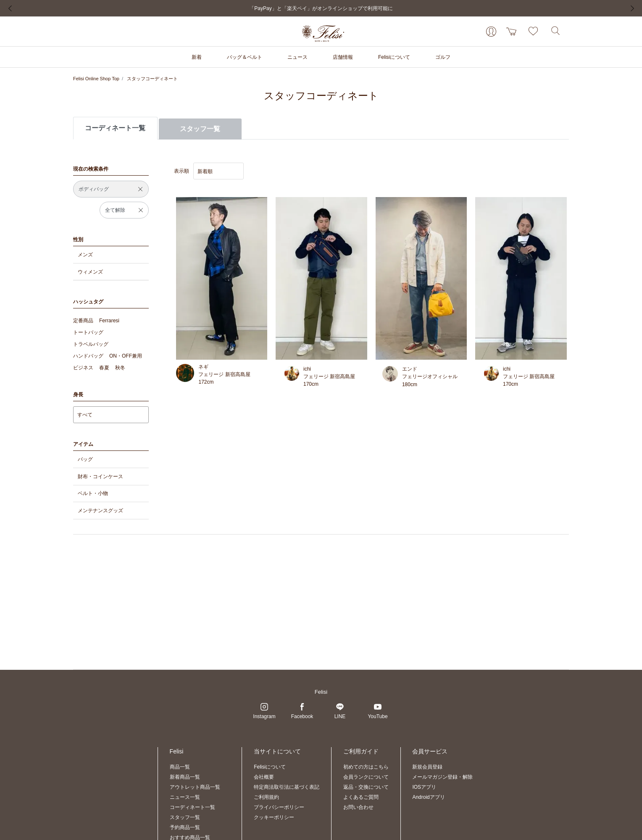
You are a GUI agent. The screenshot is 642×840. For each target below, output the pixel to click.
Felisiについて (270, 767)
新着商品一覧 (185, 777)
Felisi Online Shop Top (96, 79)
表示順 (182, 171)
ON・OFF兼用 (126, 356)
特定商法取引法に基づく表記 (287, 787)
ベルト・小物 (93, 493)
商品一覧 (180, 767)
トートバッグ (88, 332)
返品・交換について (366, 787)
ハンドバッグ (88, 356)
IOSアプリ (424, 787)
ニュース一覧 (185, 797)
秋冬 (120, 368)
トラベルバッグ (91, 344)
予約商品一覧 (185, 827)
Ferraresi (109, 321)
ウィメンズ (90, 272)
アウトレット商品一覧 (195, 787)
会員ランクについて (366, 777)
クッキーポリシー (274, 817)
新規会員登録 (427, 767)
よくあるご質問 (361, 797)
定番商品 (83, 321)
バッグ (85, 459)
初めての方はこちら (366, 767)
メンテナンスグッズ (100, 511)
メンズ (85, 255)
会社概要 (264, 777)
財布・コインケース (100, 477)
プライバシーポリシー (279, 807)
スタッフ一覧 (200, 129)
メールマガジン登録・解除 (442, 777)
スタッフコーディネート (152, 79)
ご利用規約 (266, 797)
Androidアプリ (428, 797)
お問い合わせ (358, 807)
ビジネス (83, 368)
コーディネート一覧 (192, 807)
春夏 (104, 368)
